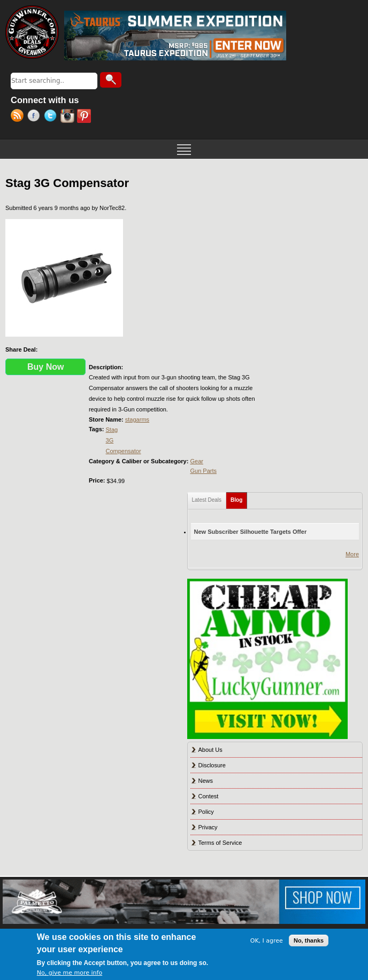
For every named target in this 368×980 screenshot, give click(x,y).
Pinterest (85, 117)
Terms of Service (220, 843)
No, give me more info (70, 973)
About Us (210, 750)
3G (110, 440)
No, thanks (309, 940)
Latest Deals (207, 500)
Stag (112, 430)
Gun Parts (203, 471)
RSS (19, 117)
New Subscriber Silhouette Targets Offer (251, 532)
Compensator (124, 451)
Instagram (69, 117)
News (206, 781)
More (352, 554)
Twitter (52, 117)
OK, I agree (267, 941)
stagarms (137, 419)
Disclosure (212, 765)
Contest (209, 796)
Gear (196, 461)
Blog (239, 498)
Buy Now (45, 367)
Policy (206, 812)
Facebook (36, 117)
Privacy (208, 827)
